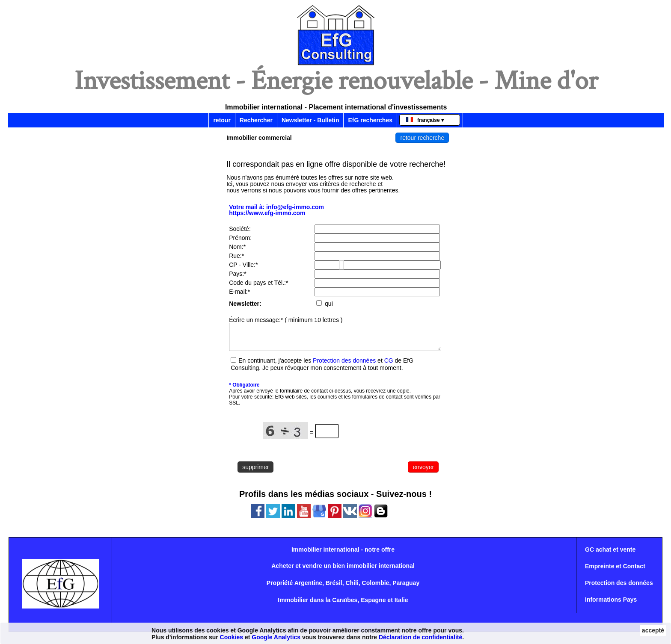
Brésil (334, 588)
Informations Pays (611, 605)
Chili (352, 588)
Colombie (376, 588)
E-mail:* (239, 292)
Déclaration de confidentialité (420, 637)
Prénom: (240, 238)
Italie (401, 605)
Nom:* (237, 247)
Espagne (373, 605)
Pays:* (238, 274)
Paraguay (406, 588)
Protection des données (344, 366)
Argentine (308, 588)
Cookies (232, 637)
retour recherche (422, 138)
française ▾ (425, 120)
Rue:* (236, 256)
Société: (240, 229)
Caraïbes (345, 605)
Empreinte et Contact (615, 571)
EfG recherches (370, 120)
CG (389, 366)
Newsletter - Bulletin (310, 120)
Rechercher (256, 120)
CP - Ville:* (243, 265)
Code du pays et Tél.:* (258, 283)
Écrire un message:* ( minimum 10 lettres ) (286, 320)
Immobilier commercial (259, 138)
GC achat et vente (610, 555)
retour (222, 120)
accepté (653, 630)
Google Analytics (276, 637)
